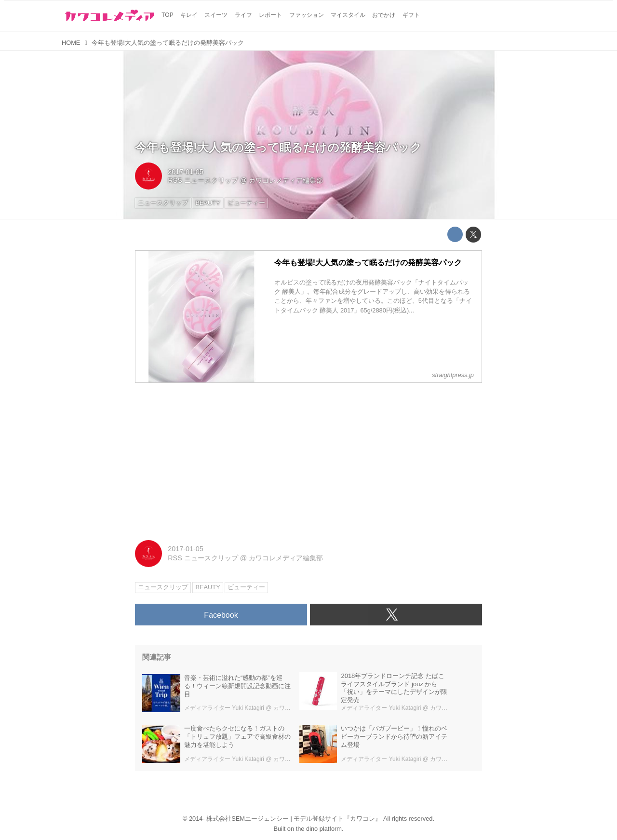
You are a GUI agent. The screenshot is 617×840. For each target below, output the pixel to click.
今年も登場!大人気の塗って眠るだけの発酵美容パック (278, 147)
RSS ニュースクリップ (203, 180)
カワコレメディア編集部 (286, 180)
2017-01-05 (186, 172)
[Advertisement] (308, 458)
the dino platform (319, 829)
